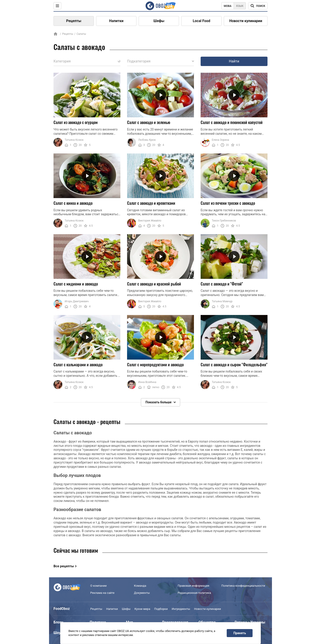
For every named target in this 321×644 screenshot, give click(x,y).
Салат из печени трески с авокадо (228, 203)
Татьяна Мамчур (222, 301)
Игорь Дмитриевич (77, 301)
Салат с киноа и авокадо (73, 203)
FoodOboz (62, 609)
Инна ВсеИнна (147, 382)
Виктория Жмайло (150, 221)
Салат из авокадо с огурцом (76, 122)
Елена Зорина (220, 140)
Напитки (116, 21)
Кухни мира (142, 609)
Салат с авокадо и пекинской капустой (232, 122)
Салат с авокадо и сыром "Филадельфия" (234, 364)
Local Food (202, 21)
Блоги (58, 622)
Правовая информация (193, 586)
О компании (98, 586)
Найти (234, 61)
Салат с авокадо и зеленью (149, 122)
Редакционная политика (194, 593)
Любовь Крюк (147, 140)
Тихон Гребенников (224, 221)
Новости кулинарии (246, 21)
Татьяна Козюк (74, 140)
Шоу (57, 633)
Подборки (161, 609)
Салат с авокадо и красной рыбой (154, 284)
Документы (142, 593)
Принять (240, 633)
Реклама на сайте (102, 593)
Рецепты (74, 21)
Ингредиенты (181, 609)
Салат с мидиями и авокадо (76, 284)
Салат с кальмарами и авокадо (78, 364)
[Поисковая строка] (258, 6)
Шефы (159, 21)
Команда (140, 586)
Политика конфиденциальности (243, 586)
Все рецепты (64, 566)
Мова (228, 6)
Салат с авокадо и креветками (151, 203)
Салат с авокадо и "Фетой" (222, 284)
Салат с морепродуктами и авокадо (155, 364)
